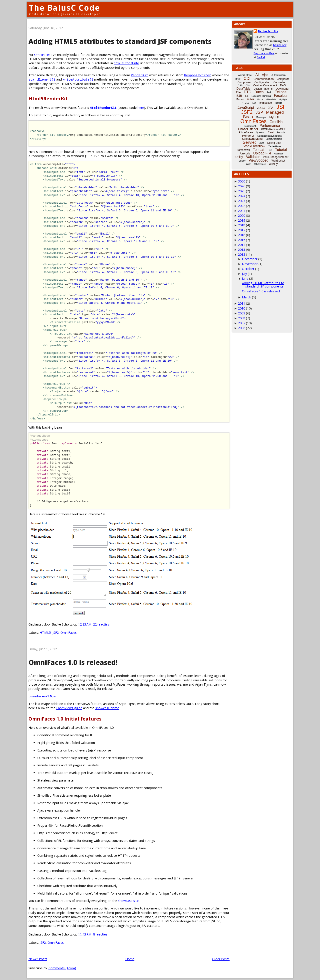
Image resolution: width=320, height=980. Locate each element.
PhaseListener (248, 129)
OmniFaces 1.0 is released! (73, 662)
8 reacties (100, 934)
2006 (242, 328)
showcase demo (107, 708)
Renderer (248, 136)
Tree (270, 150)
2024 (242, 196)
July (244, 274)
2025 (242, 191)
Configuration (262, 82)
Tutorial (281, 150)
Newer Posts (38, 959)
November (250, 264)
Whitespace (260, 164)
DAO (283, 85)
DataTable (243, 89)
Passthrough (250, 126)
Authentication (279, 75)
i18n (254, 103)
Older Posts (221, 959)
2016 (242, 235)
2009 (242, 313)
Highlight (283, 100)
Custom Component (265, 85)
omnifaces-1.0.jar (43, 696)
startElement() (42, 79)
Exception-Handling (261, 96)
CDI (247, 79)
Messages (261, 117)
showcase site (128, 901)
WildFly (273, 164)
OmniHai (276, 122)
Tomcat (259, 150)
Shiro (261, 143)
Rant (271, 132)
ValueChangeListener (276, 157)
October (248, 269)
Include (278, 103)
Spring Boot (274, 143)
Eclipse (281, 92)
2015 (242, 240)
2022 (242, 206)
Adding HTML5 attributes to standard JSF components (120, 41)
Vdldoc (242, 161)
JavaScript (246, 108)
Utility (239, 157)
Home (130, 959)
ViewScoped (259, 160)
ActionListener (245, 75)
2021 (242, 211)
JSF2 (56, 633)
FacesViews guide (69, 708)
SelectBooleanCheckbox (269, 136)
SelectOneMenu (252, 139)
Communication (264, 79)
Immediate (266, 103)
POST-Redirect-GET (273, 129)
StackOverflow (254, 146)
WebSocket (278, 161)
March (247, 297)
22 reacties (101, 624)
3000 (242, 181)
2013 (242, 250)
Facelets (281, 96)
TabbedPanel (275, 147)
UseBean (279, 154)
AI (257, 75)
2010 (242, 308)
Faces (240, 99)
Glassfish (271, 100)
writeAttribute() (78, 79)
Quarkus (260, 133)
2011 (242, 303)
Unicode (245, 154)
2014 (242, 245)
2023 (242, 201)
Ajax (265, 75)
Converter (279, 82)
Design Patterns (263, 89)
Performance (270, 126)
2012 (242, 254)
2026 (242, 186)
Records (281, 133)
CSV (248, 86)
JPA (271, 108)
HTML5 (45, 633)
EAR (269, 92)
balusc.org (280, 45)
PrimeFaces (246, 132)
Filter (251, 99)
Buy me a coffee (264, 53)
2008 (242, 318)
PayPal (261, 57)
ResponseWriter (198, 75)
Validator (253, 157)
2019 (242, 220)
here (141, 108)
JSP (259, 112)
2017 (242, 230)
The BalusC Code (65, 8)
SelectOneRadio (274, 139)
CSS (240, 86)
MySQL (275, 117)
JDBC (261, 108)
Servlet (249, 142)
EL (247, 96)
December (250, 259)
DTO (247, 92)
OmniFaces (42, 55)
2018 (242, 225)
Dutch (259, 92)
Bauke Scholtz (268, 31)
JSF (281, 107)
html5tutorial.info (126, 63)
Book (238, 79)
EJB (239, 96)
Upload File (262, 153)
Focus (260, 100)
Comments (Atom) (62, 968)
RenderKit (140, 75)
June (245, 278)
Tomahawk (243, 150)
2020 (242, 216)
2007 (242, 323)
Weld (249, 164)
